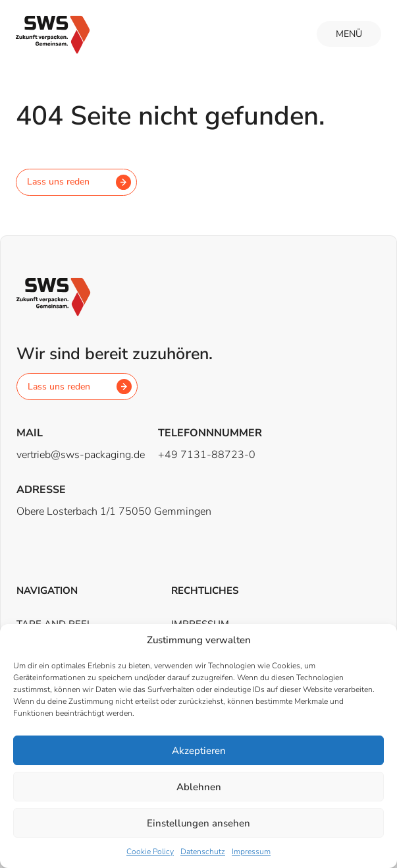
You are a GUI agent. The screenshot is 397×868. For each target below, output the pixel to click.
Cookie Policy (150, 852)
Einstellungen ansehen (198, 823)
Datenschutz (203, 852)
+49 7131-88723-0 (207, 455)
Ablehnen (199, 787)
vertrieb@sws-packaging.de (81, 455)
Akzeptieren (199, 751)
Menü (349, 34)
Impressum (251, 852)
